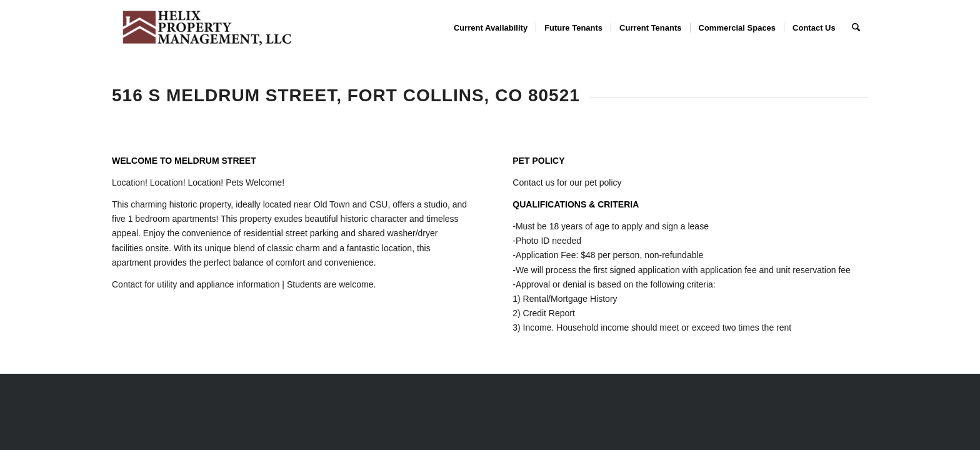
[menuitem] (491, 28)
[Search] (856, 28)
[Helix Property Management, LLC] (206, 28)
